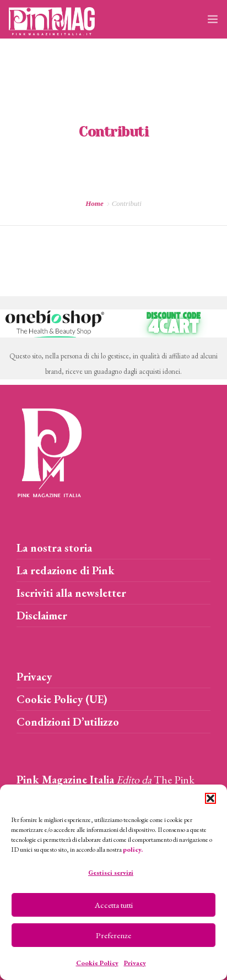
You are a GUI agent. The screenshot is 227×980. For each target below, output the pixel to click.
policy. (133, 850)
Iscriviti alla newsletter (71, 593)
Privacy (135, 963)
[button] (210, 798)
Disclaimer (42, 616)
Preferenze (113, 935)
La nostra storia (54, 548)
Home (94, 203)
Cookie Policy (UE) (62, 699)
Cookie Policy (97, 963)
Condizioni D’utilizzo (68, 722)
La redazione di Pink (66, 570)
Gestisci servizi (111, 873)
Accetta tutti (114, 905)
